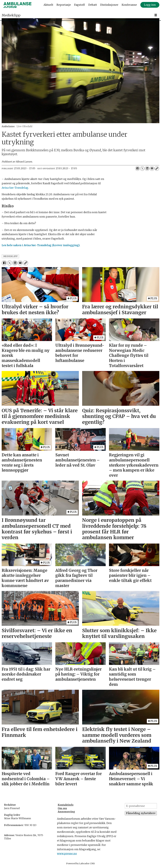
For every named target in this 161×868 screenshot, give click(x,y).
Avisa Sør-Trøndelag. (15, 188)
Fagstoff (80, 5)
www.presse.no (67, 854)
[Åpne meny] (156, 15)
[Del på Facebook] (137, 168)
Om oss (62, 808)
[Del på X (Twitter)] (142, 168)
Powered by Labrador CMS (80, 863)
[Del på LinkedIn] (147, 168)
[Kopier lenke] (157, 168)
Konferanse (129, 5)
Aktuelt (48, 5)
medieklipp (10, 256)
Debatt (93, 5)
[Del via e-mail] (152, 168)
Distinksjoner (109, 5)
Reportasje (64, 5)
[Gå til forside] (17, 5)
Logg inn (150, 5)
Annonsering (66, 812)
